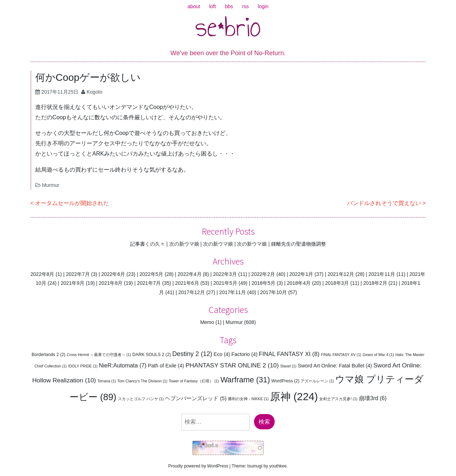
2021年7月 (149, 283)
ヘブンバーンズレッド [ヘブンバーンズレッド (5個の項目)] (196, 398)
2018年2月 (375, 283)
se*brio (228, 27)
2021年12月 (341, 274)
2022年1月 (301, 274)
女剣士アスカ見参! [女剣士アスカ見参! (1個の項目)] (338, 399)
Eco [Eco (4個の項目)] (222, 354)
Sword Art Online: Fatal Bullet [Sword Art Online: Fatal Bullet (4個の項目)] (335, 366)
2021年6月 (187, 283)
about (194, 6)
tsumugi (255, 466)
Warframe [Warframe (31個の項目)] (245, 380)
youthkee (278, 466)
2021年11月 (382, 274)
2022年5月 (151, 274)
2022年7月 (78, 274)
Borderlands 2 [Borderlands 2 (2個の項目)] (49, 355)
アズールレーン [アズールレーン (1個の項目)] (317, 381)
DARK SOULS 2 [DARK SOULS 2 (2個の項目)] (152, 355)
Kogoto (94, 92)
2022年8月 (43, 274)
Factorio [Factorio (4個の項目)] (245, 354)
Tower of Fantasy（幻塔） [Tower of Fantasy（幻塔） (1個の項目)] (194, 381)
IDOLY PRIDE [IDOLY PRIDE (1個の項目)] (83, 366)
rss (246, 6)
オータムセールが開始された (72, 203)
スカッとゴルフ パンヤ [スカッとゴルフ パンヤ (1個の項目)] (141, 399)
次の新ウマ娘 (184, 244)
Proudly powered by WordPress (198, 466)
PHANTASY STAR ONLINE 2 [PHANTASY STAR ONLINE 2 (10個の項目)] (232, 365)
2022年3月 (225, 274)
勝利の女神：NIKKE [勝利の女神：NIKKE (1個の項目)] (248, 399)
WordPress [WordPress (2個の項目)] (286, 381)
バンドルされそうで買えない (384, 203)
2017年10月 (273, 292)
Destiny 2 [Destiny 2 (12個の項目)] (192, 354)
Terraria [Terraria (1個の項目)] (107, 381)
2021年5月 (225, 283)
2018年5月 (263, 283)
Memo (207, 322)
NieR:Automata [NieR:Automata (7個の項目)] (123, 365)
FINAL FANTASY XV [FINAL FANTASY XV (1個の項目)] (341, 355)
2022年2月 (263, 274)
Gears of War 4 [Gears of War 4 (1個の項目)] (378, 355)
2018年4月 (299, 283)
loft (213, 6)
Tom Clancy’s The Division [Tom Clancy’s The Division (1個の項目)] (142, 381)
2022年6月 (113, 274)
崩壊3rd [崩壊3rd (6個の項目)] (373, 398)
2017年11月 (232, 292)
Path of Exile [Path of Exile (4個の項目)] (166, 366)
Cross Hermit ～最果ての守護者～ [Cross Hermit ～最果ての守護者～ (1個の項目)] (99, 355)
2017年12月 (191, 292)
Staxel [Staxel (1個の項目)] (288, 366)
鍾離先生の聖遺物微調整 (299, 244)
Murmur (51, 185)
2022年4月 (190, 274)
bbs (229, 6)
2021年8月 (111, 283)
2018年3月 (337, 283)
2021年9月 (72, 283)
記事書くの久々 (147, 244)
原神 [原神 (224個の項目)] (294, 396)
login (263, 6)
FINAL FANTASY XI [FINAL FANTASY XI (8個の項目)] (289, 354)
